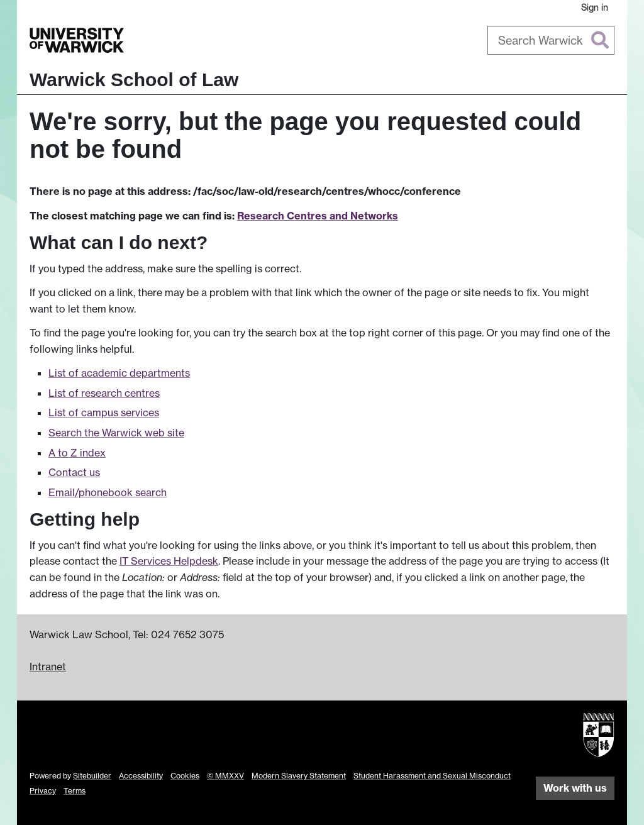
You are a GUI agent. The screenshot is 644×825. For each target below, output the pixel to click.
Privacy (43, 791)
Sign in (595, 7)
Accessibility (141, 776)
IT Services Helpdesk (169, 561)
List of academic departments (119, 373)
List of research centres (104, 393)
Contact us (74, 472)
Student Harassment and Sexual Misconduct (432, 776)
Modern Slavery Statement (299, 776)
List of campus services (104, 412)
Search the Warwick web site (116, 433)
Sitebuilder (92, 776)
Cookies (185, 776)
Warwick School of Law (134, 80)
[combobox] (551, 40)
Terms (75, 791)
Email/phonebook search (108, 492)
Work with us (575, 788)
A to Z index (77, 453)
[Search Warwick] (551, 40)
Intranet (48, 667)
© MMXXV (225, 776)
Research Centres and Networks (318, 216)
